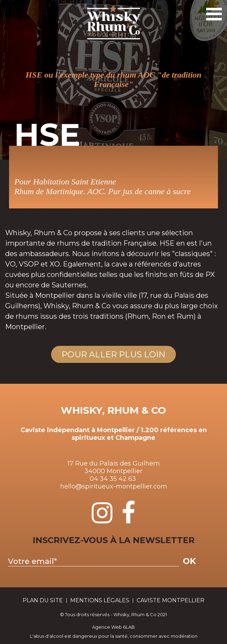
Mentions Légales (100, 601)
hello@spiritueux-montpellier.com (114, 486)
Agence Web (107, 627)
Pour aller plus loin (113, 354)
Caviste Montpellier (171, 601)
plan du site (43, 601)
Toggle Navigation (213, 11)
